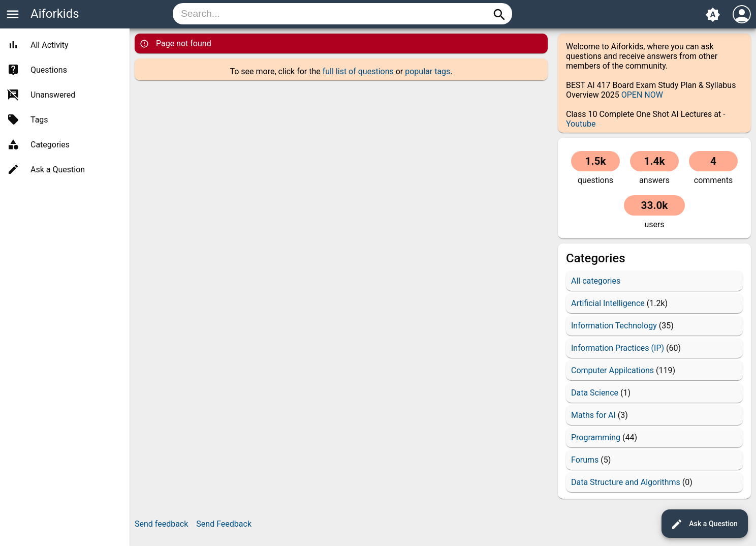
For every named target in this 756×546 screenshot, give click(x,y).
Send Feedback (224, 524)
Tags (39, 120)
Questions (49, 70)
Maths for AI (593, 415)
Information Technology (614, 326)
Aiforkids (55, 14)
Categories (50, 145)
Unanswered (53, 95)
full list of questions (358, 71)
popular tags (428, 71)
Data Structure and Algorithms (626, 482)
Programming (596, 437)
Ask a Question (704, 524)
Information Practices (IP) (618, 348)
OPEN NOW (642, 95)
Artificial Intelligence (608, 303)
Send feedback (161, 524)
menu (13, 14)
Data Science (595, 393)
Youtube (581, 124)
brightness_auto (713, 15)
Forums (585, 460)
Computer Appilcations (612, 370)
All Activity (50, 45)
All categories (596, 281)
